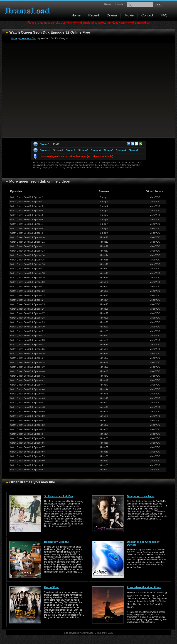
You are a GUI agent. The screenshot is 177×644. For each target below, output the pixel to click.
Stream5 (108, 150)
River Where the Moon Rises (144, 587)
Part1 (56, 144)
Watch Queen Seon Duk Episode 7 (27, 224)
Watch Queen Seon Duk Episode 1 (27, 197)
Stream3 (83, 150)
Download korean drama (28, 11)
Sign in (108, 4)
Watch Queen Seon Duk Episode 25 (27, 304)
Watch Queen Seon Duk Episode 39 (27, 367)
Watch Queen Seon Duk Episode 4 (27, 211)
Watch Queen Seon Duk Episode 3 (27, 206)
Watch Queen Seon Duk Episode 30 (27, 327)
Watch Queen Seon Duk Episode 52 (27, 425)
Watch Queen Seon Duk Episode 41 (27, 376)
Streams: (45, 150)
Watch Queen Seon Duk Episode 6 (27, 220)
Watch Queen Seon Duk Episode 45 (27, 394)
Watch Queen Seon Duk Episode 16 (27, 264)
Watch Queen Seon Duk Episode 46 (27, 398)
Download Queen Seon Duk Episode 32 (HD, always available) (76, 156)
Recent (94, 15)
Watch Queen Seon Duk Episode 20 (27, 282)
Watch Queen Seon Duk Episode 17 (27, 269)
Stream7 (133, 150)
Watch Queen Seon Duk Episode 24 (27, 300)
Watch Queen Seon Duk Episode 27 (27, 313)
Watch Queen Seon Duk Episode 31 (27, 331)
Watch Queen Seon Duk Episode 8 (27, 228)
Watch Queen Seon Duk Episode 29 (27, 322)
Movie (129, 15)
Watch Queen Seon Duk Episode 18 (27, 273)
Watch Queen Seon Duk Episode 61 (27, 465)
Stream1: (45, 144)
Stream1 (58, 150)
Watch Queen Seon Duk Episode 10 (27, 237)
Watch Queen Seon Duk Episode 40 (27, 371)
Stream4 (96, 150)
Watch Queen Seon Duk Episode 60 (27, 461)
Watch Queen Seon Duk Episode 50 (27, 416)
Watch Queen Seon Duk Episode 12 (27, 246)
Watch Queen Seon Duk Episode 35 (27, 349)
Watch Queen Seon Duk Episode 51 (27, 421)
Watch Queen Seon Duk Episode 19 (27, 278)
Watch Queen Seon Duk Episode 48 (27, 407)
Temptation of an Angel (141, 496)
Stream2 (71, 150)
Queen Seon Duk (28, 38)
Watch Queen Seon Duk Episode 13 (27, 251)
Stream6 (121, 150)
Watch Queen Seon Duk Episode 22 (27, 291)
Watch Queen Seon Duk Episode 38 (27, 362)
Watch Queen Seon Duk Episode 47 (27, 403)
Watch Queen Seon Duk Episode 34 (27, 345)
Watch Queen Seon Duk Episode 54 (27, 434)
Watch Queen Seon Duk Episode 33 (27, 340)
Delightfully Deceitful (57, 542)
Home (76, 15)
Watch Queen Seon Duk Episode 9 (27, 233)
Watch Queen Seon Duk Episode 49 (27, 412)
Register (119, 4)
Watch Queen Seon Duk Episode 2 (27, 202)
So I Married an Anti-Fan (59, 496)
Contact (147, 15)
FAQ (164, 15)
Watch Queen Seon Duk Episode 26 (27, 309)
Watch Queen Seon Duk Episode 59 (27, 456)
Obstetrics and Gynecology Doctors (143, 543)
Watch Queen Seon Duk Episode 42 (27, 380)
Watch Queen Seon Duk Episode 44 (27, 389)
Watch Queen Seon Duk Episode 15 (27, 260)
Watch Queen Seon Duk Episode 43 (27, 385)
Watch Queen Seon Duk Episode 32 (27, 336)
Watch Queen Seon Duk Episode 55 (27, 438)
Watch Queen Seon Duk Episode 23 (27, 295)
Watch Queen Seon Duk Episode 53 (27, 429)
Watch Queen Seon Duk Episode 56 (27, 443)
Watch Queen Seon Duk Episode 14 (27, 255)
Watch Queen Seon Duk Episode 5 (27, 215)
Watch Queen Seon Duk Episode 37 (27, 358)
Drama (112, 15)
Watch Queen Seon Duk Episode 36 (27, 354)
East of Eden (52, 587)
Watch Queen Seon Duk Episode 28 (27, 318)
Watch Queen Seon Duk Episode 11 (27, 242)
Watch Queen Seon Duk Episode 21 (27, 287)
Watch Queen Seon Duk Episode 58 (27, 452)
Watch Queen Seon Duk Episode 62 (27, 470)
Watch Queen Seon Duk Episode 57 (27, 447)
